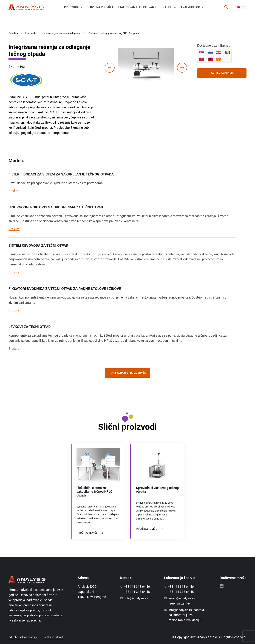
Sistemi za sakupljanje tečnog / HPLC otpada (114, 33)
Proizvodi (71, 7)
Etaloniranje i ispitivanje (138, 7)
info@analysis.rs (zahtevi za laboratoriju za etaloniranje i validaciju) (186, 615)
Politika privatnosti (53, 637)
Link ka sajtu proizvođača (128, 373)
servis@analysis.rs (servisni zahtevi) (182, 601)
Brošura (14, 191)
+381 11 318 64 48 (137, 592)
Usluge (167, 7)
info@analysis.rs (136, 598)
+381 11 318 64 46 (137, 587)
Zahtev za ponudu (222, 73)
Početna (13, 33)
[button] (241, 7)
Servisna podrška (100, 7)
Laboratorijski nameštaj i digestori (62, 33)
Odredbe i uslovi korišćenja (23, 637)
